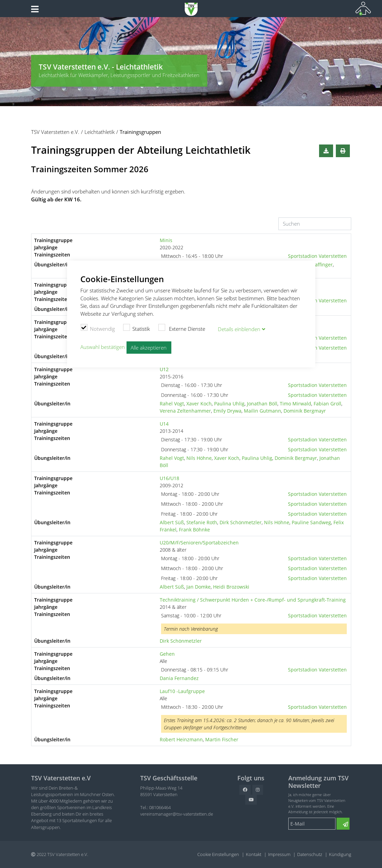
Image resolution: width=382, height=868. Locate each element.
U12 (164, 369)
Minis (166, 240)
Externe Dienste (182, 328)
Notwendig (98, 328)
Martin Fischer (222, 739)
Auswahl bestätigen (103, 347)
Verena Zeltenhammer (185, 411)
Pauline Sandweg (311, 522)
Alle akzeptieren (149, 348)
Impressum (279, 854)
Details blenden (239, 329)
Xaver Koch (199, 404)
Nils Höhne (199, 458)
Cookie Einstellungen (218, 854)
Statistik (137, 328)
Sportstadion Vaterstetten (317, 256)
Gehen (167, 654)
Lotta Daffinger (316, 265)
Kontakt (254, 854)
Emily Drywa (227, 411)
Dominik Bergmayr (305, 411)
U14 (164, 424)
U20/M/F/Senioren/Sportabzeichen (199, 543)
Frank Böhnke (194, 530)
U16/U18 (169, 478)
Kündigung (340, 854)
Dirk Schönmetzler (241, 522)
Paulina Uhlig (229, 404)
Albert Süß (172, 522)
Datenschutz (310, 854)
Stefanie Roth (202, 522)
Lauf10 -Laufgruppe (182, 691)
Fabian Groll (327, 404)
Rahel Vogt (172, 404)
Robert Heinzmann (181, 739)
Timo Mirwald (295, 404)
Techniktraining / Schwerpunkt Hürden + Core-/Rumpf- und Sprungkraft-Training (253, 600)
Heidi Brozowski (231, 587)
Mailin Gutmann (262, 411)
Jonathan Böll (262, 404)
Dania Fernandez (179, 678)
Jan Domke (199, 587)
